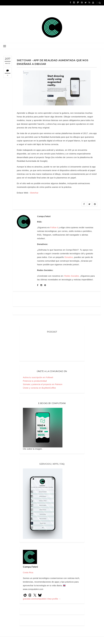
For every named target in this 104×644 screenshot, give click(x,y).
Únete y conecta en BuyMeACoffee (39, 388)
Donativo (69, 257)
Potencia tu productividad (35, 381)
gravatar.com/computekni (35, 599)
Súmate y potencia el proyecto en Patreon (43, 384)
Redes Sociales (72, 276)
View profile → (54, 599)
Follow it (54, 227)
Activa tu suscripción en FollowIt (38, 377)
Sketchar (34, 193)
